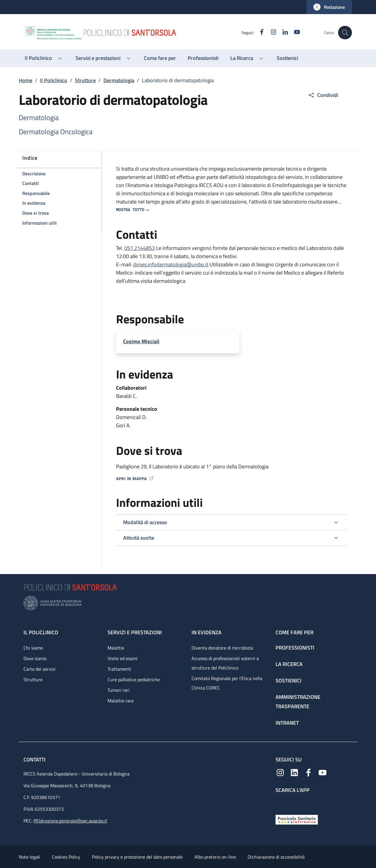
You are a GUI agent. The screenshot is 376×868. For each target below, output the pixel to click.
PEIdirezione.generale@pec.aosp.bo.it (70, 821)
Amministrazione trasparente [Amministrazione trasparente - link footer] (298, 702)
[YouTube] (294, 32)
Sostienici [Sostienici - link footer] (288, 681)
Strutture (85, 80)
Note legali (30, 857)
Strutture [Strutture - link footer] (33, 679)
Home (26, 80)
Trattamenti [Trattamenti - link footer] (119, 669)
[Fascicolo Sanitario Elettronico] (297, 819)
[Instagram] (271, 32)
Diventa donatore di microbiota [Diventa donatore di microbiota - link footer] (222, 648)
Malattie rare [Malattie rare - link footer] (121, 701)
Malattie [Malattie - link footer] (116, 648)
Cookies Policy (66, 857)
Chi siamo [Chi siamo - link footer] (33, 648)
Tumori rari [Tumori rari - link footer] (119, 690)
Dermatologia (119, 80)
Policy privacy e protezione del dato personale (137, 857)
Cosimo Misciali (141, 341)
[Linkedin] (282, 32)
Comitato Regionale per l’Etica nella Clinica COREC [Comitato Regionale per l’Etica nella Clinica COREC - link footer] (227, 683)
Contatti (35, 759)
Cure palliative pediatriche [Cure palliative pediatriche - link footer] (134, 679)
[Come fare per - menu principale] (160, 58)
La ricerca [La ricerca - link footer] (289, 664)
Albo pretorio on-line (215, 857)
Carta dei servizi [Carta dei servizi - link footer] (40, 669)
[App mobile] (280, 802)
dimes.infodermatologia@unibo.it (171, 264)
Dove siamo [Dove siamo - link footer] (35, 658)
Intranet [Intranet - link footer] (287, 723)
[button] (329, 7)
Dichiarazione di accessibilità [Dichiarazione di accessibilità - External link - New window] (276, 857)
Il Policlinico (54, 80)
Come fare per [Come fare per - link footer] (294, 632)
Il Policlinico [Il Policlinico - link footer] (41, 632)
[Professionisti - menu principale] (203, 58)
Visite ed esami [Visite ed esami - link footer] (122, 658)
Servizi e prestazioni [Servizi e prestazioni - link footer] (135, 632)
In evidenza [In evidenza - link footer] (207, 632)
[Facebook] (259, 32)
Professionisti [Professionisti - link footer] (295, 648)
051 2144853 (140, 248)
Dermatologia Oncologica (56, 132)
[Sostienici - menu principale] (287, 58)
